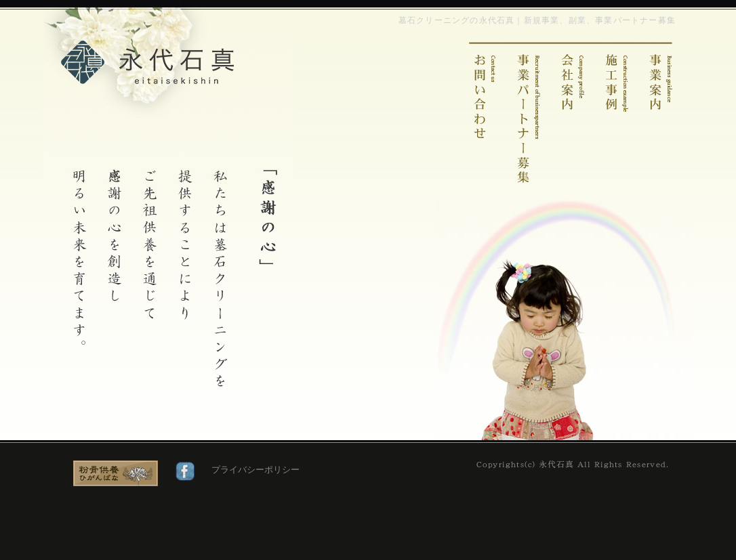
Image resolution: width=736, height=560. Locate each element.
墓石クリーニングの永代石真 (147, 62)
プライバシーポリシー (255, 470)
